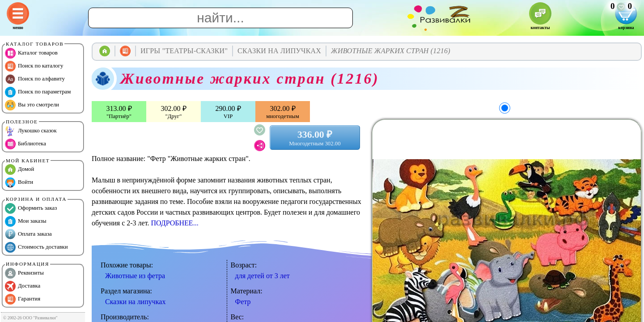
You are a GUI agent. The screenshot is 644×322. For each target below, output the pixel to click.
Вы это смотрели (32, 105)
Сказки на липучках (135, 302)
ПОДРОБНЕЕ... (174, 223)
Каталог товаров (31, 53)
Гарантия (23, 299)
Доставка (23, 286)
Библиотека (25, 144)
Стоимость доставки (36, 247)
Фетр (243, 302)
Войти (19, 182)
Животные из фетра (135, 276)
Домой (19, 169)
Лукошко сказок (31, 131)
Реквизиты (24, 273)
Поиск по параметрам (38, 92)
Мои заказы (26, 221)
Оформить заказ (31, 208)
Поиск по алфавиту (35, 79)
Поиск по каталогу (34, 66)
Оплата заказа (28, 234)
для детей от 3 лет (263, 276)
